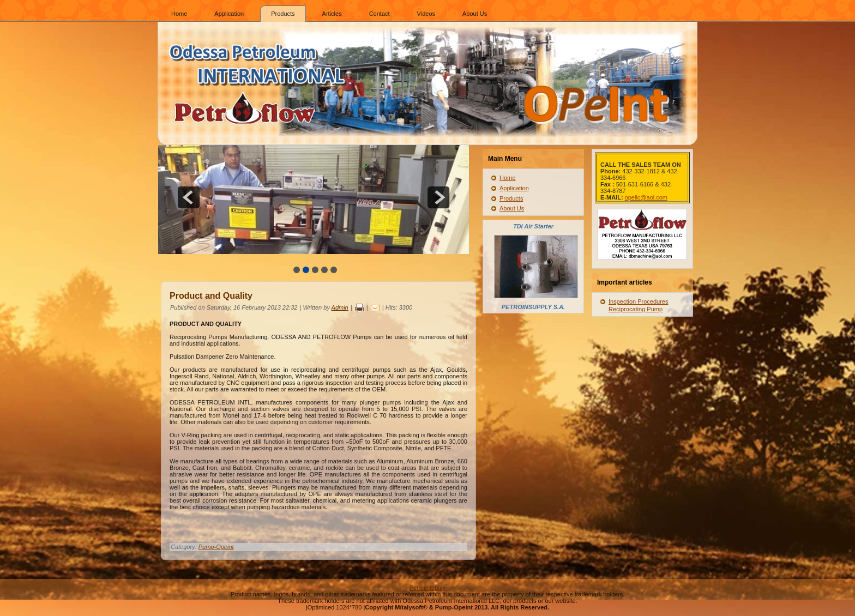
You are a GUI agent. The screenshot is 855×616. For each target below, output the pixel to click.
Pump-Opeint (216, 547)
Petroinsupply (428, 588)
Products (283, 14)
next (438, 197)
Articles (332, 14)
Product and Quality (211, 296)
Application (229, 14)
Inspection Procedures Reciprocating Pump (638, 305)
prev (189, 197)
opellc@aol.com (646, 197)
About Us (475, 14)
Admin (340, 307)
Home (179, 14)
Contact (380, 14)
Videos (426, 14)
